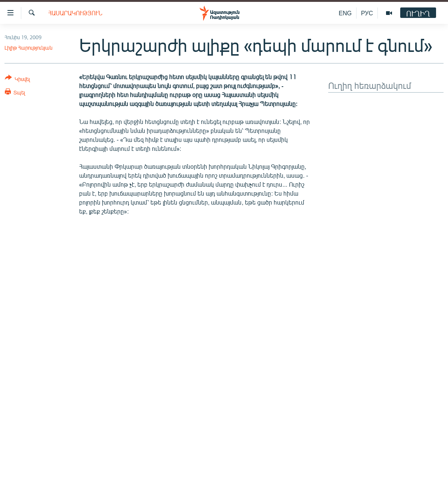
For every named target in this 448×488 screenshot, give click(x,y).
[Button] (17, 80)
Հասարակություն (75, 13)
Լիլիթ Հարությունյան (28, 48)
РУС (367, 13)
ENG (345, 13)
